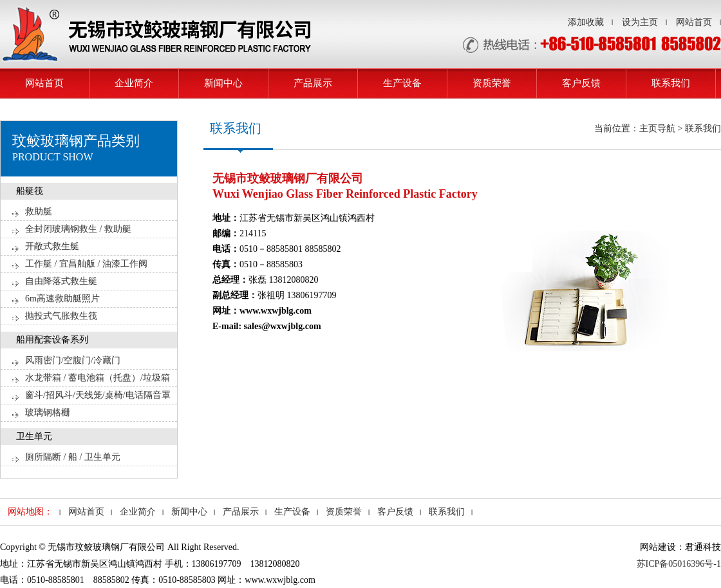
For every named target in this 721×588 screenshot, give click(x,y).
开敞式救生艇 (52, 246)
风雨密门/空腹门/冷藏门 (73, 360)
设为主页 (640, 22)
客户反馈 (581, 83)
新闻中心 (223, 83)
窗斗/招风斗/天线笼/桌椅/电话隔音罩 (98, 395)
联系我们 (671, 83)
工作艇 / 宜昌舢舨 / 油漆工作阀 (86, 264)
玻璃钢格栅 (48, 413)
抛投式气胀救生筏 (61, 316)
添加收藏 (586, 22)
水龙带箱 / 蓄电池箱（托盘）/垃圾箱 (98, 378)
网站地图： (30, 512)
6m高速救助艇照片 (62, 299)
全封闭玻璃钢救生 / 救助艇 (78, 229)
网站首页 (694, 22)
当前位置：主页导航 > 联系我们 (658, 128)
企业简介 (134, 83)
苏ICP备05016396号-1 (679, 564)
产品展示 (313, 83)
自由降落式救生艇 (61, 281)
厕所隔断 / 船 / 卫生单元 (73, 457)
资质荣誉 (492, 83)
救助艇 (39, 212)
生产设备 (402, 83)
